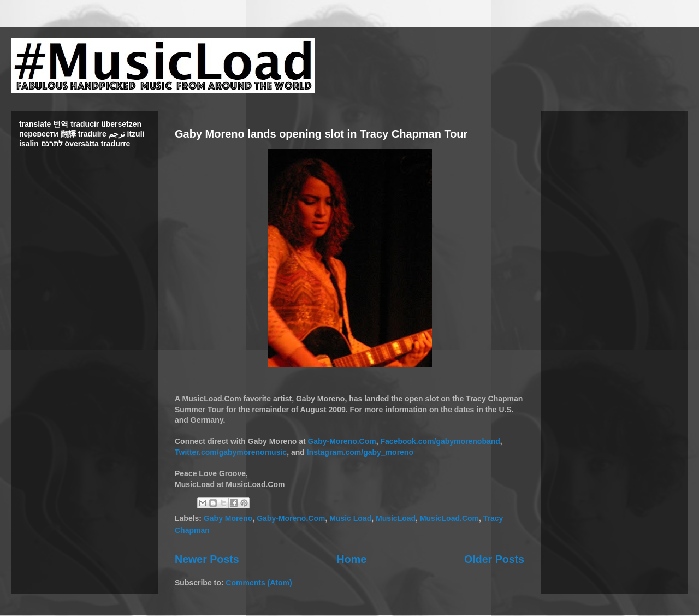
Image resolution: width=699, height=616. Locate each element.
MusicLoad (396, 518)
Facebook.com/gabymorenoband (440, 441)
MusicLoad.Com (449, 518)
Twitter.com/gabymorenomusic (231, 452)
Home (352, 559)
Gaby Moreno (228, 518)
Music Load (350, 518)
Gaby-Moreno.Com (342, 441)
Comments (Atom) (259, 583)
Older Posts (494, 559)
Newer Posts (207, 559)
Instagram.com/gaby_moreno (360, 452)
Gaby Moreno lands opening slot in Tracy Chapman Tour (321, 134)
